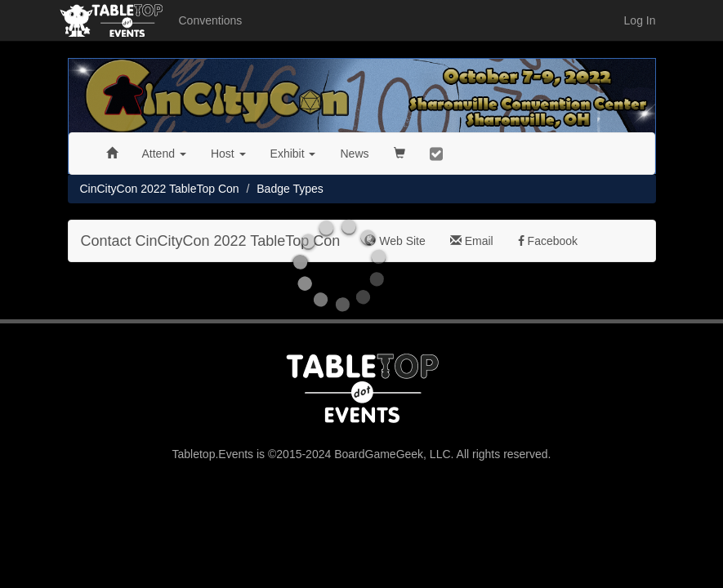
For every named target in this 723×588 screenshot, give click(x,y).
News (354, 154)
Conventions (211, 20)
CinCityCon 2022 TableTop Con (160, 189)
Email (472, 241)
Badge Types (290, 189)
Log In (640, 20)
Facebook (548, 241)
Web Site (395, 241)
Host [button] (228, 154)
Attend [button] (164, 154)
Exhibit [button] (293, 154)
